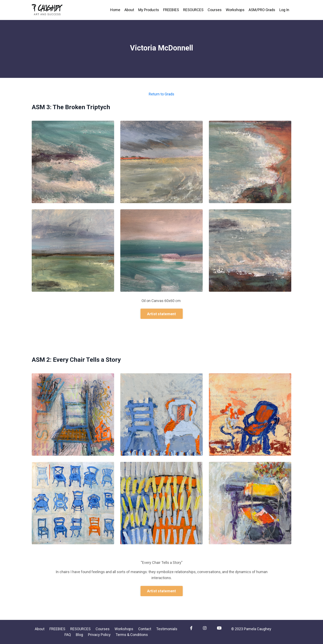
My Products (149, 10)
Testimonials (167, 629)
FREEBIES (171, 10)
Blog (79, 635)
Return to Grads (161, 94)
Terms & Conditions (132, 635)
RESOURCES (193, 10)
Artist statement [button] (162, 314)
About (129, 10)
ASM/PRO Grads (262, 10)
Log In (284, 10)
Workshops (235, 10)
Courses (215, 10)
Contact (145, 629)
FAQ (68, 635)
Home (115, 10)
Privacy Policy (99, 635)
